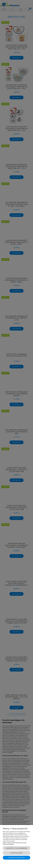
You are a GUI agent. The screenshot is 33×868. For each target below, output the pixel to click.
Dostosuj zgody (16, 853)
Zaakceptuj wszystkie (17, 858)
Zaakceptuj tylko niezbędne (17, 848)
